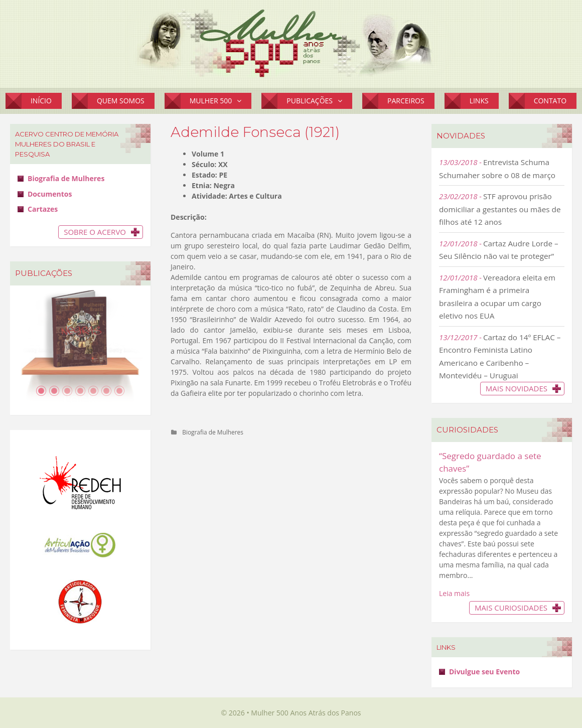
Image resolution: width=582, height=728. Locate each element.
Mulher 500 (221, 101)
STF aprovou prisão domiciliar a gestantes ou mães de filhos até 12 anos (500, 209)
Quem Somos (121, 101)
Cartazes (43, 209)
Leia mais (454, 593)
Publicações (319, 101)
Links (479, 101)
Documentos (50, 194)
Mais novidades (517, 388)
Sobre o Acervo (95, 232)
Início (41, 101)
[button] (242, 101)
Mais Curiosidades (511, 608)
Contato (550, 101)
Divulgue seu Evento (484, 672)
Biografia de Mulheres (213, 432)
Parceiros (406, 101)
